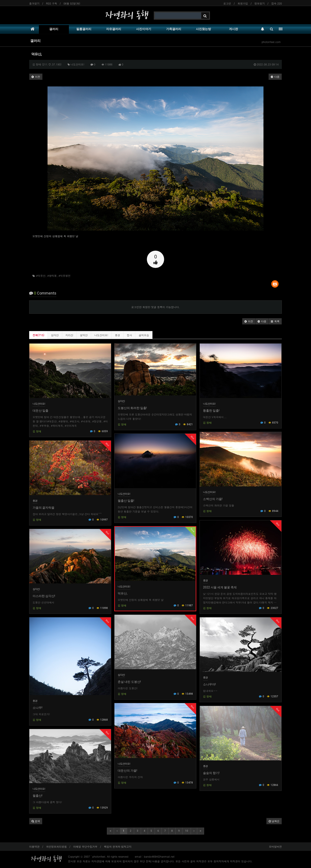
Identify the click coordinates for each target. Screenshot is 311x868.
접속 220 (277, 3)
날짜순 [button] (274, 821)
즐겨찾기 (34, 3)
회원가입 (243, 3)
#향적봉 (52, 276)
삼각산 (55, 335)
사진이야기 (144, 29)
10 (187, 831)
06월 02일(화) (72, 3)
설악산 (84, 335)
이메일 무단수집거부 (85, 846)
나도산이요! (101, 335)
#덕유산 (41, 276)
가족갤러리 (174, 29)
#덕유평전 (65, 276)
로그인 (227, 3)
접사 (129, 335)
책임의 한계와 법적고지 (118, 846)
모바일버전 (275, 846)
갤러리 (54, 29)
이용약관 (34, 846)
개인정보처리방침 (56, 846)
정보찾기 (260, 3)
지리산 (69, 335)
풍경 (117, 335)
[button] (249, 321)
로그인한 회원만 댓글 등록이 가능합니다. (156, 307)
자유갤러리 (114, 29)
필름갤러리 (84, 29)
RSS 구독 (52, 3)
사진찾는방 (203, 29)
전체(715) (38, 335)
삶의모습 (144, 335)
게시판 (233, 29)
